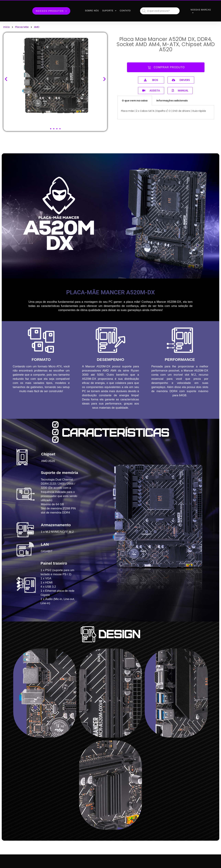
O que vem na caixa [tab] (135, 101)
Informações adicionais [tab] (172, 101)
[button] (51, 129)
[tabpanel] (166, 112)
